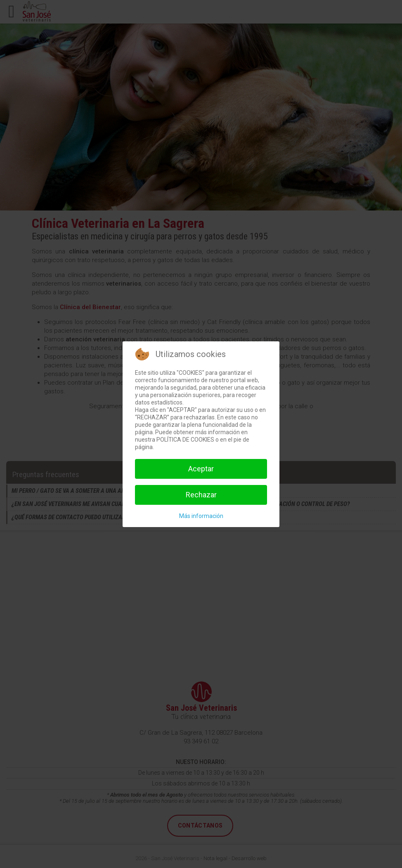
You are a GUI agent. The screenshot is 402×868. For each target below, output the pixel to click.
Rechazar (201, 495)
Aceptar (201, 469)
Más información (201, 516)
